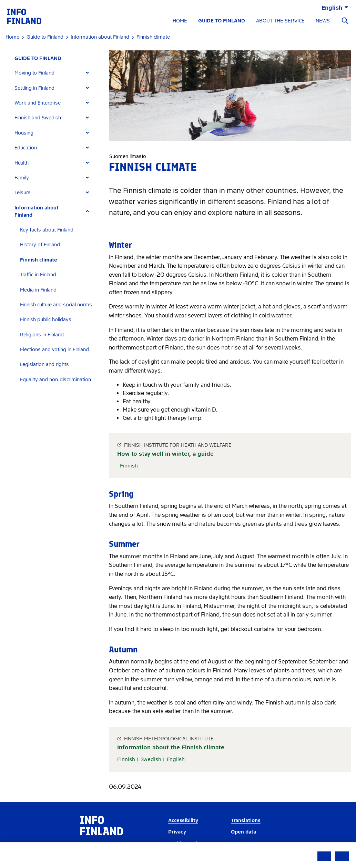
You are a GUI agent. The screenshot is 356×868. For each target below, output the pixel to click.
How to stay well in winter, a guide (165, 454)
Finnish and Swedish (38, 118)
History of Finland (40, 245)
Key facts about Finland (47, 230)
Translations (246, 821)
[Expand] (87, 73)
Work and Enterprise (38, 103)
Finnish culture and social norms (56, 305)
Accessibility (183, 821)
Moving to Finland (34, 73)
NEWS (323, 21)
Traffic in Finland (38, 275)
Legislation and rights (44, 364)
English (176, 759)
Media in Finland (38, 290)
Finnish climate (39, 260)
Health (22, 163)
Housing (24, 133)
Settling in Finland (34, 88)
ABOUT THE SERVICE (280, 21)
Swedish (151, 759)
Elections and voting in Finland (54, 350)
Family (22, 178)
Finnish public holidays (46, 320)
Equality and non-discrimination (55, 380)
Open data (243, 832)
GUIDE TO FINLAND (222, 21)
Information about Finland (37, 211)
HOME (180, 21)
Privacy (177, 832)
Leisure (22, 193)
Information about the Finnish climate (171, 747)
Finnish (129, 466)
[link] (24, 16)
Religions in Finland (42, 335)
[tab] (55, 73)
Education (26, 148)
